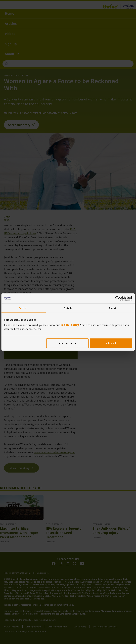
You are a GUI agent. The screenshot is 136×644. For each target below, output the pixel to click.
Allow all (111, 343)
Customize (68, 343)
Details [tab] (68, 308)
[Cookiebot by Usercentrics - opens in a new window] (118, 298)
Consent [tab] (23, 308)
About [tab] (113, 308)
